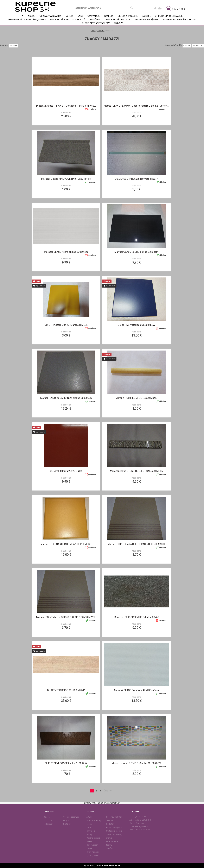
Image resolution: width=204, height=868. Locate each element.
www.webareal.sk (112, 866)
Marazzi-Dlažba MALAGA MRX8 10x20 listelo (66, 179)
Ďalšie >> (108, 791)
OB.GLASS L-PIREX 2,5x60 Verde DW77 (136, 179)
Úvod (93, 31)
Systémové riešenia (146, 20)
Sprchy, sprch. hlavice (169, 16)
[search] (131, 8)
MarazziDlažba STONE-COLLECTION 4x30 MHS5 (136, 471)
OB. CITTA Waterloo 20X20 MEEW (136, 325)
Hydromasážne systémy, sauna (27, 20)
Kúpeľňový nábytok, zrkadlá (68, 20)
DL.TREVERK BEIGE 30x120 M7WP (66, 690)
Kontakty (67, 824)
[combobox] (187, 46)
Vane (80, 16)
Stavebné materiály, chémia (179, 20)
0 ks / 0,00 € (179, 9)
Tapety (69, 16)
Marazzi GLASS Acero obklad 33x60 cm (66, 252)
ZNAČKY (118, 23)
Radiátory (96, 20)
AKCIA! (32, 16)
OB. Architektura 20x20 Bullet (66, 471)
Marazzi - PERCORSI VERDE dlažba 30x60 (136, 617)
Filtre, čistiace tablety (96, 23)
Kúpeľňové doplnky (118, 20)
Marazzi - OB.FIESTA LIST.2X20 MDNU (136, 398)
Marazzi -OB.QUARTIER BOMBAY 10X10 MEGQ (66, 544)
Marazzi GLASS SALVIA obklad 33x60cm (136, 690)
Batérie (146, 16)
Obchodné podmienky (48, 822)
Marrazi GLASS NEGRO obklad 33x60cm (136, 252)
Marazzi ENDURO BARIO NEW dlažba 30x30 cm (66, 398)
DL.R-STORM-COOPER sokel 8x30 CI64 (66, 763)
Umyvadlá (94, 16)
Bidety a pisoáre (128, 16)
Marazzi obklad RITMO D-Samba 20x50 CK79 (136, 763)
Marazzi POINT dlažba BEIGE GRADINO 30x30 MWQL (136, 544)
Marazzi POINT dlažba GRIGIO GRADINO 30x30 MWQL (66, 617)
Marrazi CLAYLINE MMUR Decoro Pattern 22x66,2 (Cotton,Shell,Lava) (136, 106)
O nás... (47, 817)
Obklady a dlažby (50, 16)
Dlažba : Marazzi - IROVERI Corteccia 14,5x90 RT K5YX (66, 106)
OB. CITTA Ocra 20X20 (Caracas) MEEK (66, 325)
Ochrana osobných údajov (71, 819)
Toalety (109, 16)
